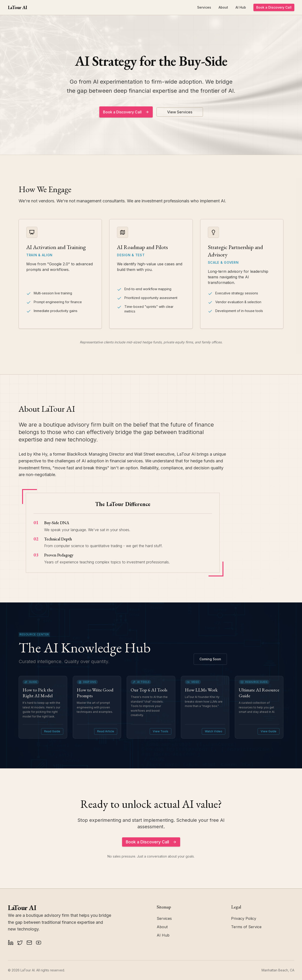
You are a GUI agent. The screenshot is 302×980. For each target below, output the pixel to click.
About (223, 7)
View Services (180, 112)
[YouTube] (39, 943)
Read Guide (52, 731)
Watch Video (214, 731)
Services (204, 7)
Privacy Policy (244, 918)
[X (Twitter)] (20, 943)
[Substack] (29, 943)
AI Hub (241, 7)
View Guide (269, 731)
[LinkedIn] (11, 943)
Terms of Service (246, 927)
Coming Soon (210, 659)
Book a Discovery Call (274, 7)
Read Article (106, 731)
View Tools (161, 731)
